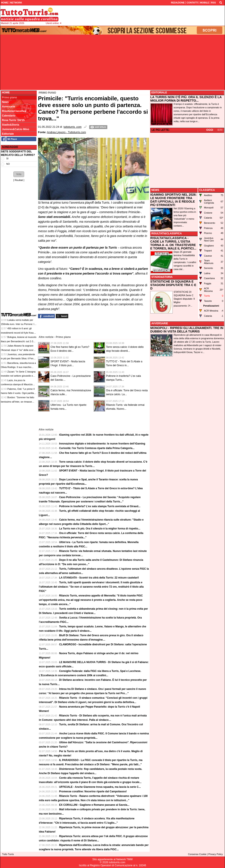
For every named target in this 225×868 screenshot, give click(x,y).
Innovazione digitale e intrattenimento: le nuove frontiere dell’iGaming (102, 444)
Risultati (19, 180)
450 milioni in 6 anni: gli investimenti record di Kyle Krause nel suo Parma (18, 333)
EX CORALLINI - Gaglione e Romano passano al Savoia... (94, 805)
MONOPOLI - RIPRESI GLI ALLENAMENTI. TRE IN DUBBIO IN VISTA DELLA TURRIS (187, 330)
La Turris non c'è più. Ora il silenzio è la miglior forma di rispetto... (100, 529)
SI (7, 158)
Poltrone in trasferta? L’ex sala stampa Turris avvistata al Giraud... (100, 506)
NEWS (155, 190)
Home (6, 93)
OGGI (210, 130)
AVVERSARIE (160, 323)
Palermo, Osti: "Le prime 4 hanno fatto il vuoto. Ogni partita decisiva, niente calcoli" (18, 393)
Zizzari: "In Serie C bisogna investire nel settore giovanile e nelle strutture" (18, 376)
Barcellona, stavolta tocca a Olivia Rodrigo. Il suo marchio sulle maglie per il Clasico (18, 367)
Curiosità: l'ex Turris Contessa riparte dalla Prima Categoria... (97, 448)
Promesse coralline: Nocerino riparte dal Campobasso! (93, 791)
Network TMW (124, 859)
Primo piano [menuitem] (9, 98)
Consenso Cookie (197, 854)
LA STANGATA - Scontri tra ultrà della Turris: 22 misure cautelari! (99, 578)
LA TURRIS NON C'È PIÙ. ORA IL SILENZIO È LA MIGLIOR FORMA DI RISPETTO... (186, 99)
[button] (19, 174)
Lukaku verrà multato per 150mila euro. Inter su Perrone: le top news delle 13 (18, 324)
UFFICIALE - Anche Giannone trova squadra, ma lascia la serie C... (100, 787)
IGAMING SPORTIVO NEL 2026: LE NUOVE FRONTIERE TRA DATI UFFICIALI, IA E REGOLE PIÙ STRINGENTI (174, 200)
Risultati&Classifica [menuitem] (14, 111)
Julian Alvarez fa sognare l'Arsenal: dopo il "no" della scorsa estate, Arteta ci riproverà (18, 350)
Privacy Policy (216, 854)
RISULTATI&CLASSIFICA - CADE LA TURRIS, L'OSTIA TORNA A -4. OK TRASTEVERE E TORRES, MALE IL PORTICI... (173, 243)
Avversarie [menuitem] (9, 107)
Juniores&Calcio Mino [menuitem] (16, 129)
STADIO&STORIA (162, 277)
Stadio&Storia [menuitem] (10, 125)
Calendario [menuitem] (9, 116)
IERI (220, 130)
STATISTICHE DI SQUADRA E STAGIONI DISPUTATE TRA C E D (173, 285)
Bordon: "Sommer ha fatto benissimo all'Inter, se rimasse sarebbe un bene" (18, 402)
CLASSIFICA (207, 190)
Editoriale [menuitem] (8, 134)
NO (8, 164)
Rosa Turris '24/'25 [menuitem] (13, 120)
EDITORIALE (159, 93)
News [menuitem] (5, 102)
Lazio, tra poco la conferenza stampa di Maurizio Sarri (17, 384)
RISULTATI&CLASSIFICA (167, 233)
